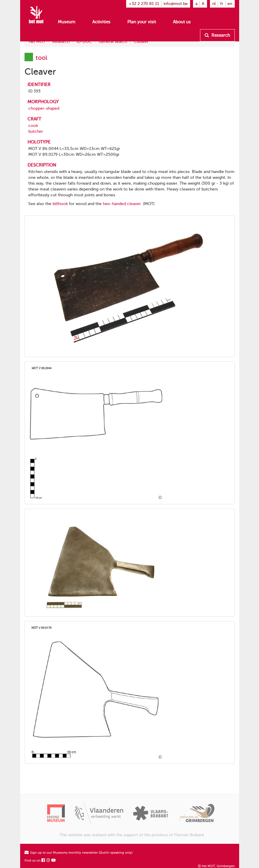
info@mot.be (176, 4)
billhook (60, 204)
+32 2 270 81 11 (144, 4)
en (230, 4)
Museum (67, 22)
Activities (101, 22)
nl (214, 4)
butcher (36, 131)
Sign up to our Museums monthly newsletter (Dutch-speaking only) (79, 853)
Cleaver (141, 42)
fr (222, 4)
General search (113, 42)
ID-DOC (84, 42)
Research (217, 35)
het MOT (37, 42)
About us (182, 22)
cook (33, 126)
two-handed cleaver (122, 204)
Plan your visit (142, 22)
